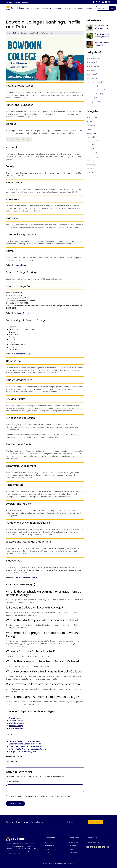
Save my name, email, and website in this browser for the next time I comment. (41, 796)
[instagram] (109, 2)
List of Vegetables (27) (94, 102)
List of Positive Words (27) (95, 94)
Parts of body (91, 153)
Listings (89, 8)
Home (29, 8)
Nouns (89, 149)
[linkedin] (97, 2)
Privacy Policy (50, 849)
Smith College (15, 718)
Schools (89, 161)
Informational (91, 141)
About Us (48, 842)
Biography (90, 125)
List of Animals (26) (93, 66)
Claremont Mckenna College (25, 577)
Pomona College (20, 265)
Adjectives (90, 117)
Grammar (58, 8)
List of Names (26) (92, 78)
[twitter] (100, 2)
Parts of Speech (92, 157)
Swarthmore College (22, 354)
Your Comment (12, 782)
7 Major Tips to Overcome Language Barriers (28, 749)
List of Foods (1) (91, 70)
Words (68, 8)
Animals (89, 121)
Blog (37, 8)
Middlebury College (22, 313)
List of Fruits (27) (92, 74)
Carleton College (16, 721)
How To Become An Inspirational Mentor (26, 747)
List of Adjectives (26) (93, 58)
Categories (78, 8)
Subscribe (96, 822)
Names (89, 145)
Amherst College (16, 726)
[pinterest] (106, 2)
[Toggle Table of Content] (28, 139)
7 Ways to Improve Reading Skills (23, 752)
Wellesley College (16, 723)
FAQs (47, 853)
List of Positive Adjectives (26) (96, 90)
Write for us (49, 846)
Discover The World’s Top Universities (24, 741)
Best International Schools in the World (25, 744)
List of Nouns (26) (92, 86)
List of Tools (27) (92, 98)
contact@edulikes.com (22, 2)
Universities (90, 165)
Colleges (16, 33)
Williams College (16, 728)
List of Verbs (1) (91, 106)
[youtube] (103, 2)
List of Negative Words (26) (95, 82)
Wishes (89, 169)
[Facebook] (94, 2)
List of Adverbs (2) (92, 62)
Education (46, 8)
